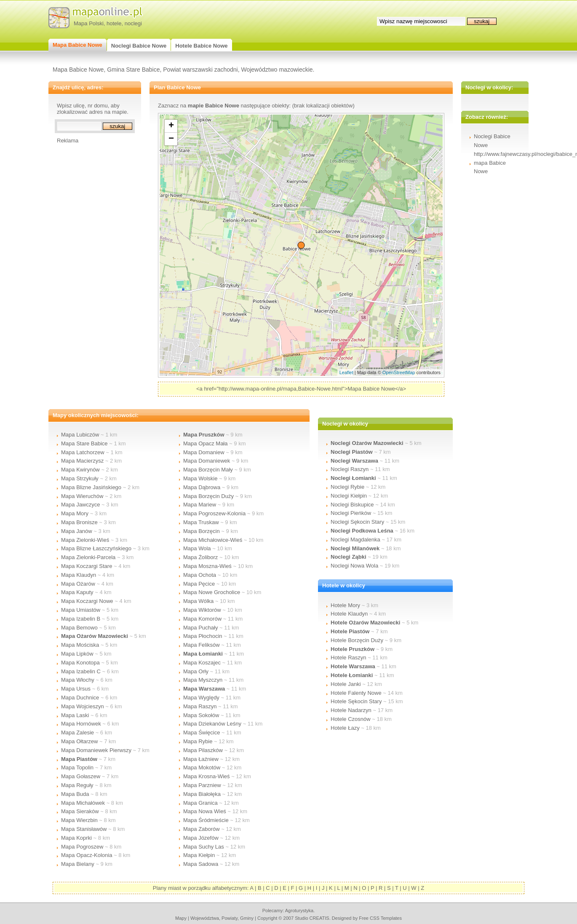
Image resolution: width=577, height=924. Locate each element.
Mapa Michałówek (83, 803)
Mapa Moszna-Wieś (207, 566)
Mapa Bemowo (79, 628)
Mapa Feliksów (202, 645)
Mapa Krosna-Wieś (207, 776)
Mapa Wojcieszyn (83, 706)
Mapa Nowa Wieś (205, 811)
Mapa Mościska (80, 645)
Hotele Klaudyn (349, 614)
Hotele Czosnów (351, 719)
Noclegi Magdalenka (355, 540)
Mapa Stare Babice (84, 443)
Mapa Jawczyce (80, 505)
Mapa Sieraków (80, 811)
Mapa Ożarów (78, 584)
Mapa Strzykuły (80, 478)
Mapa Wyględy (201, 698)
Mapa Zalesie (77, 733)
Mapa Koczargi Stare (87, 566)
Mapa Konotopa (80, 663)
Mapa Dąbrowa (202, 487)
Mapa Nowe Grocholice (212, 592)
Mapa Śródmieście (206, 820)
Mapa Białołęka (202, 794)
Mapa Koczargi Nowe (87, 601)
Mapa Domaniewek (207, 461)
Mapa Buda (75, 794)
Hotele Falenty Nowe (356, 693)
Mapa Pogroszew (82, 847)
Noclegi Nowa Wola (354, 566)
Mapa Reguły (77, 785)
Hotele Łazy (345, 728)
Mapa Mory (75, 513)
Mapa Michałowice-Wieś (213, 540)
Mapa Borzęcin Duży (208, 496)
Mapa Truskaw (201, 522)
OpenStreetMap (399, 372)
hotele (114, 23)
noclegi (133, 23)
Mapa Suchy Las (204, 847)
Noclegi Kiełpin (349, 496)
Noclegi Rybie (347, 487)
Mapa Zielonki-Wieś (85, 540)
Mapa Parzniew (202, 785)
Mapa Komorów (202, 619)
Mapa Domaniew (204, 452)
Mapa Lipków (77, 654)
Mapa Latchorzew (83, 452)
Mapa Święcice (202, 733)
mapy (181, 918)
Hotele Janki (346, 684)
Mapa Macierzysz (82, 461)
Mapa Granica (200, 803)
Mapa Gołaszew (81, 776)
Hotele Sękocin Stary (356, 701)
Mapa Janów (77, 531)
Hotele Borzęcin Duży (357, 640)
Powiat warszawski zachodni (200, 70)
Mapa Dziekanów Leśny (212, 724)
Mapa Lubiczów (80, 435)
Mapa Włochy (78, 680)
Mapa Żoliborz (200, 557)
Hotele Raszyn (349, 658)
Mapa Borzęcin (202, 531)
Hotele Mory (345, 605)
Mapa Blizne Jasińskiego (91, 487)
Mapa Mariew (200, 505)
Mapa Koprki (76, 838)
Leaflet (346, 372)
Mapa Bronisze (79, 522)
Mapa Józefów (201, 838)
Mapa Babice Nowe (78, 70)
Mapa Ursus (76, 689)
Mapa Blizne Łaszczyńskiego (96, 548)
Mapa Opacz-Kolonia (87, 855)
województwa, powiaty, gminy (222, 918)
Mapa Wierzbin (79, 820)
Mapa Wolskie (200, 478)
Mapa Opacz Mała (206, 443)
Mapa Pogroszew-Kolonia (214, 513)
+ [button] (171, 126)
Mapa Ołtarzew (79, 741)
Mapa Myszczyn (203, 680)
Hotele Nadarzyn (351, 710)
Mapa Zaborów (202, 829)
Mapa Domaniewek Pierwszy (96, 750)
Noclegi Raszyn (350, 469)
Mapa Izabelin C (81, 671)
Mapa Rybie (198, 741)
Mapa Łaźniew (201, 759)
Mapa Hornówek (81, 724)
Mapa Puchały (200, 628)
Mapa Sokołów (201, 715)
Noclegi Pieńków (351, 513)
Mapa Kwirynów (80, 470)
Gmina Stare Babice (133, 70)
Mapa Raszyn (200, 706)
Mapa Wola (197, 548)
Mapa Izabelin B (81, 619)
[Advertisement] (91, 270)
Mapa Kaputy (77, 592)
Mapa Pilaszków (203, 750)
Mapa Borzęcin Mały (208, 470)
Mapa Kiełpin (199, 855)
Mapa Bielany (78, 864)
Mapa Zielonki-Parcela (88, 557)
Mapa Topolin (77, 767)
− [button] (171, 139)
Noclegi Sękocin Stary (357, 522)
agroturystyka (299, 911)
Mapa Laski (75, 715)
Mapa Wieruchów (82, 496)
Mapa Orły (196, 671)
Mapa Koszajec (202, 663)
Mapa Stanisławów (84, 829)
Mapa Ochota (200, 575)
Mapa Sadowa (201, 864)
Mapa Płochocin (203, 636)
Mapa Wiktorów (202, 610)
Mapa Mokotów (202, 767)
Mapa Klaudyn (79, 575)
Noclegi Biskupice (352, 505)
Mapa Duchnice (80, 698)
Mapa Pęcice (199, 584)
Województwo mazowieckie (277, 70)
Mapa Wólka (198, 601)
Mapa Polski (89, 23)
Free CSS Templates (380, 918)
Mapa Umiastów (81, 610)
